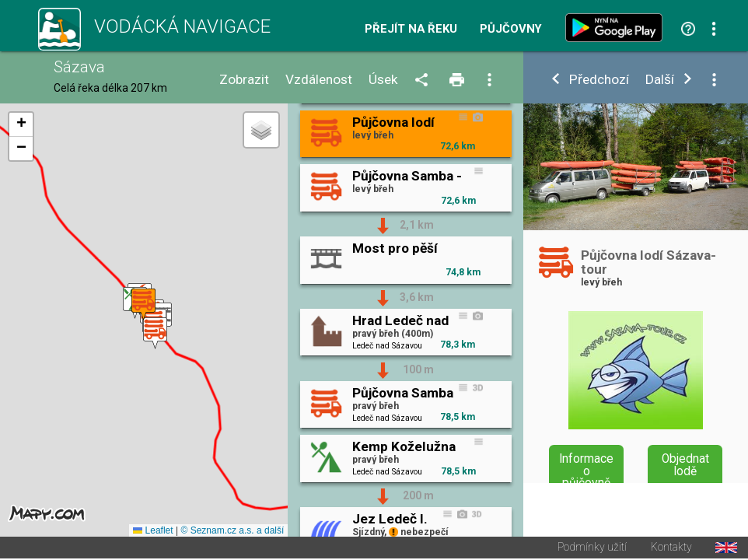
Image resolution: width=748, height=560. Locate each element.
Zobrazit (244, 80)
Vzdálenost (319, 80)
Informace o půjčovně (586, 471)
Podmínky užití (592, 548)
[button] (155, 333)
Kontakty (671, 548)
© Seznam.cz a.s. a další (232, 531)
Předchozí (599, 80)
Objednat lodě (685, 465)
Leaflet (153, 531)
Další (660, 80)
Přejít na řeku (411, 29)
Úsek (383, 80)
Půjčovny (511, 29)
